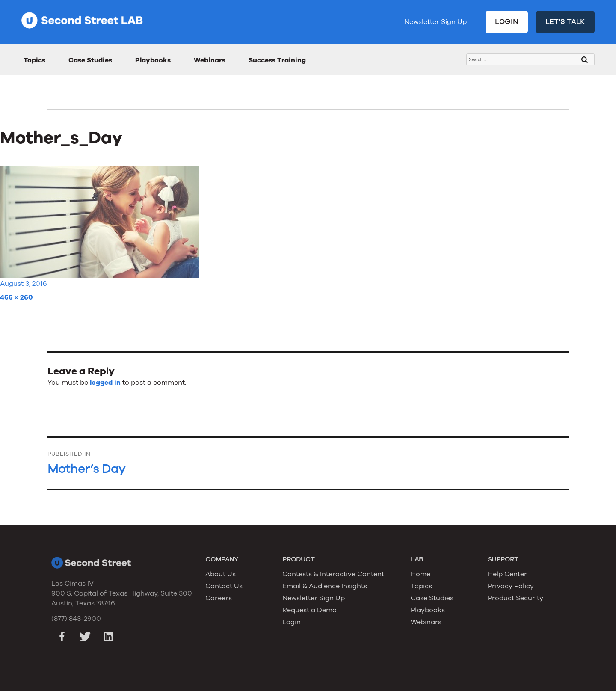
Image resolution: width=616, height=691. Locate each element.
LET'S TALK (566, 22)
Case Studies (90, 60)
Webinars (210, 60)
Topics (34, 60)
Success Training (277, 60)
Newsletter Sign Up (435, 22)
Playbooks (153, 60)
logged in (105, 383)
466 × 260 (16, 297)
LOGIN (507, 22)
